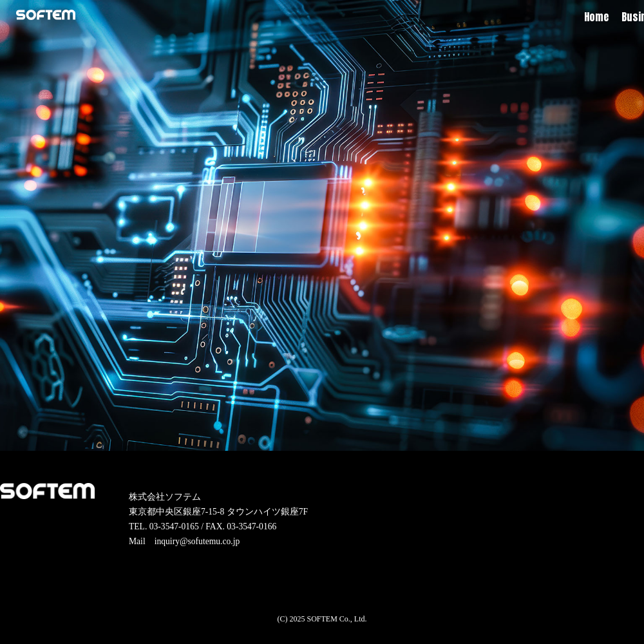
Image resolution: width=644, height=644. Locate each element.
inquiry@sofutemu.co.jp (197, 541)
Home (596, 17)
